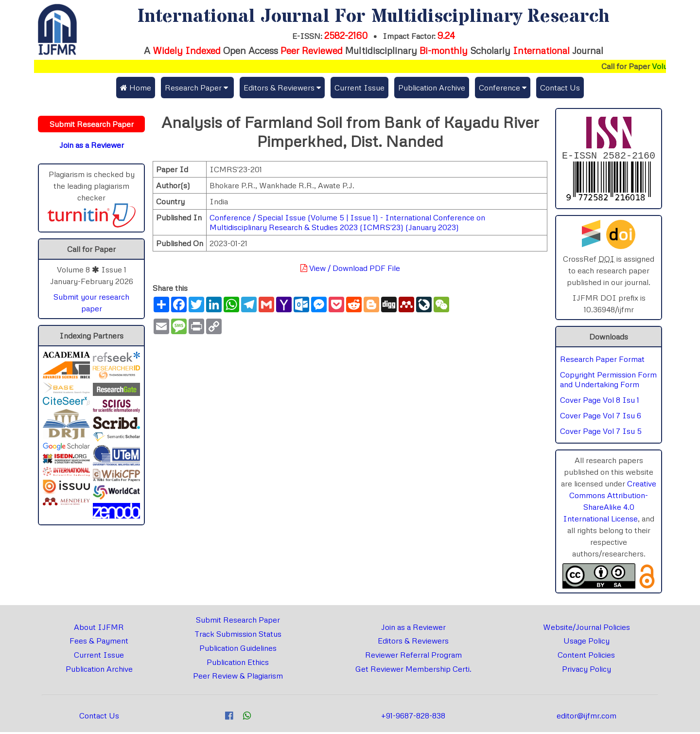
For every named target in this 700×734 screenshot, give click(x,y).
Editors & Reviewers (413, 643)
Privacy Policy (586, 671)
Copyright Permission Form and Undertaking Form (608, 381)
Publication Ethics (238, 664)
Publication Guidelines (238, 650)
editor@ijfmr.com (586, 717)
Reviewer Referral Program (413, 657)
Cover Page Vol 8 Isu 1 (600, 402)
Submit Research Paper (238, 622)
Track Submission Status (238, 636)
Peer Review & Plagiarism (238, 678)
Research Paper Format (602, 361)
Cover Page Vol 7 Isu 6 (601, 417)
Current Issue (359, 88)
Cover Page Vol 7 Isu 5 (601, 433)
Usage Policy (586, 643)
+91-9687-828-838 (413, 717)
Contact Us (560, 88)
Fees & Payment (99, 643)
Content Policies (586, 657)
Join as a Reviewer (413, 629)
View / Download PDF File (350, 268)
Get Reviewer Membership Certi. (413, 671)
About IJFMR (99, 629)
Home (136, 88)
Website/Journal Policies (586, 629)
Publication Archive (432, 88)
